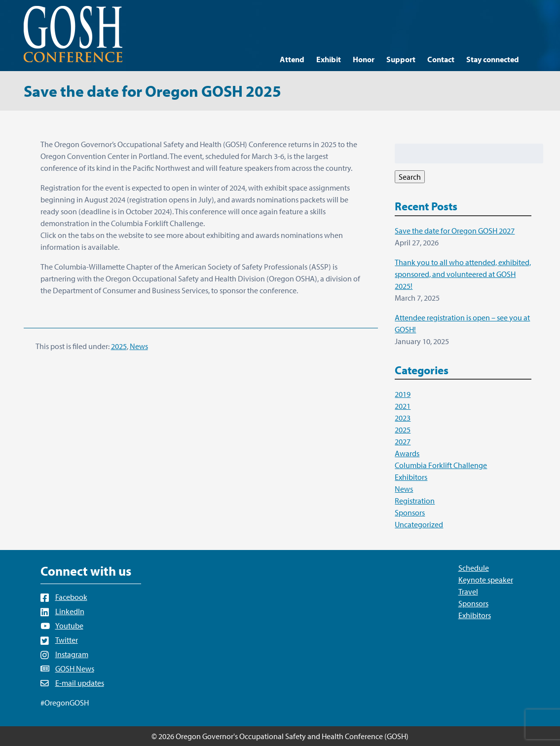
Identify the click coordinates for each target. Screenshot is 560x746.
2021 (403, 406)
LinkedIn (70, 611)
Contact (441, 59)
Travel (468, 591)
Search (410, 177)
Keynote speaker (486, 580)
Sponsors (410, 512)
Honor (364, 59)
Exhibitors (411, 477)
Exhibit (329, 59)
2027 (403, 441)
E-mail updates (80, 683)
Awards (407, 453)
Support (401, 59)
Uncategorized (419, 524)
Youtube (69, 626)
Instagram (72, 654)
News (139, 346)
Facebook (71, 597)
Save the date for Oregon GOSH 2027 (455, 231)
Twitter (67, 640)
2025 (119, 346)
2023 (403, 418)
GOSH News (75, 668)
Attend (292, 59)
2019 (403, 394)
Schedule (474, 568)
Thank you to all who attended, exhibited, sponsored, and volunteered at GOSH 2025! (463, 274)
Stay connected (493, 59)
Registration (415, 501)
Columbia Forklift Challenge (441, 465)
